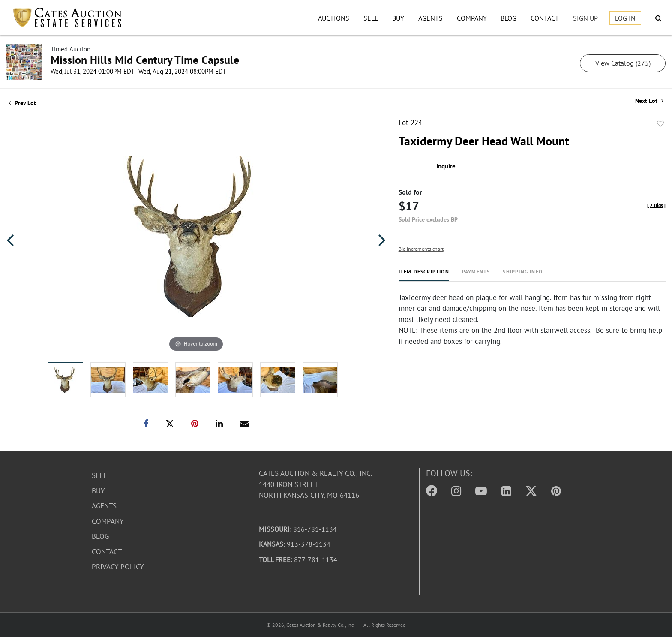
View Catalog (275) (623, 63)
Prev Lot (22, 103)
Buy (398, 18)
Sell (371, 18)
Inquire (446, 166)
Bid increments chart (421, 249)
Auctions (334, 18)
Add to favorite (660, 124)
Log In (625, 18)
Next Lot (649, 101)
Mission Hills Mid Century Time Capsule (145, 60)
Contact (545, 18)
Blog (508, 18)
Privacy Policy (118, 567)
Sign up (585, 18)
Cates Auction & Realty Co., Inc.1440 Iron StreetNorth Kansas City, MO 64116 (316, 484)
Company (472, 18)
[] (656, 205)
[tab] (424, 275)
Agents (430, 18)
